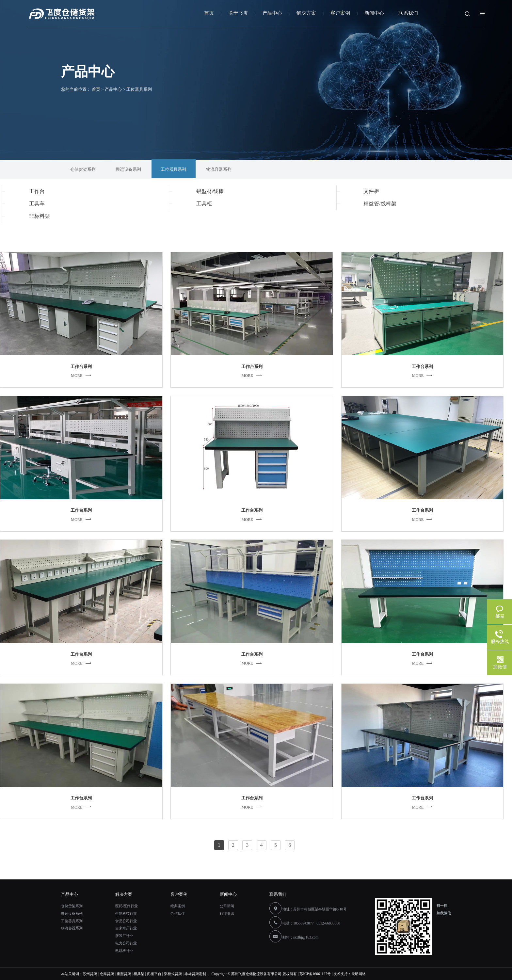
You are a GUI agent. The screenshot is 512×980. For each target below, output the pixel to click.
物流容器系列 (72, 928)
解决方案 (306, 13)
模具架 (139, 974)
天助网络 (359, 974)
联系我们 (408, 13)
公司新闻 (227, 906)
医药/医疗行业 (127, 906)
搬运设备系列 (72, 913)
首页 (209, 13)
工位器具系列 (72, 921)
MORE (81, 376)
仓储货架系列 (72, 906)
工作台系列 (81, 367)
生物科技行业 (126, 913)
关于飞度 (238, 13)
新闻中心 (374, 13)
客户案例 (340, 13)
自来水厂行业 (126, 928)
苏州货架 (90, 974)
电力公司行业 (126, 943)
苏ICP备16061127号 (315, 974)
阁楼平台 (154, 974)
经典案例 (178, 906)
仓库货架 (107, 974)
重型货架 (124, 974)
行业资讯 (227, 913)
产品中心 (272, 13)
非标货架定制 (195, 974)
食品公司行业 (126, 921)
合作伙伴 (178, 913)
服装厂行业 (124, 936)
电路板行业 (124, 951)
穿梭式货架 (173, 974)
